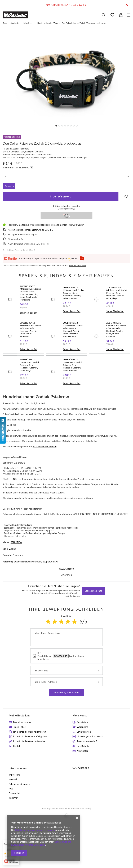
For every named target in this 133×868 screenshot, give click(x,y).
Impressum (14, 775)
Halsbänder (28, 23)
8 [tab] (77, 126)
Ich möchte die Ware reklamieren (30, 732)
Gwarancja (18, 555)
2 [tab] (59, 126)
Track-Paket (19, 727)
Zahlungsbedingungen (19, 784)
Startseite (15, 23)
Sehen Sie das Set (29, 313)
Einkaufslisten (84, 732)
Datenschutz (15, 793)
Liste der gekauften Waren (90, 737)
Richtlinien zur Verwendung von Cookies (35, 830)
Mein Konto (80, 715)
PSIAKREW (16, 542)
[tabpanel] (66, 80)
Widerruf (13, 798)
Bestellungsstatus (22, 722)
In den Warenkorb (61, 196)
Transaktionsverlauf (87, 741)
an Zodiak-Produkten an (45, 447)
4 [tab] (65, 126)
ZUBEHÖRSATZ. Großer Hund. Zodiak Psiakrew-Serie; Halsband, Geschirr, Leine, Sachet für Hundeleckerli (73, 330)
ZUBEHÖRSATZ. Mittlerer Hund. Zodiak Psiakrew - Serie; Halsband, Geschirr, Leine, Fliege (117, 293)
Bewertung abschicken (66, 692)
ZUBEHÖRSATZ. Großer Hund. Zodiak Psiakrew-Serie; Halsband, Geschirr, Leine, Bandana (73, 365)
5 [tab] (68, 126)
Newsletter (83, 751)
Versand (13, 779)
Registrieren (83, 722)
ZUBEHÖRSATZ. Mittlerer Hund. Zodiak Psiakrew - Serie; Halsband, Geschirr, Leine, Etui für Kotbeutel (30, 330)
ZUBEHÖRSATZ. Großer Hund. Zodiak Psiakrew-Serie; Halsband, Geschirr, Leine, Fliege (30, 365)
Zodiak (13, 549)
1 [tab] (56, 126)
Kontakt (17, 746)
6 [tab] (71, 126)
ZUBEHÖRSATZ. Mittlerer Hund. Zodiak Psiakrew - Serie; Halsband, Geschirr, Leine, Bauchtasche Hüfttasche (30, 293)
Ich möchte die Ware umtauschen (30, 741)
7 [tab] (74, 126)
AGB (11, 789)
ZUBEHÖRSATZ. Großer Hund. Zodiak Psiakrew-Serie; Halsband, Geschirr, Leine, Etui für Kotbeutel (116, 330)
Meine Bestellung (20, 715)
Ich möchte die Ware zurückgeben (30, 737)
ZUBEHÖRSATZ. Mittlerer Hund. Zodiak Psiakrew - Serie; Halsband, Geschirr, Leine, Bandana (73, 293)
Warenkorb (82, 727)
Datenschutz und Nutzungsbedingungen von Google (41, 843)
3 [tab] (62, 126)
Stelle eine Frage (93, 591)
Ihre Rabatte (83, 746)
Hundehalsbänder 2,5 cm (48, 23)
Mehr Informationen (77, 265)
